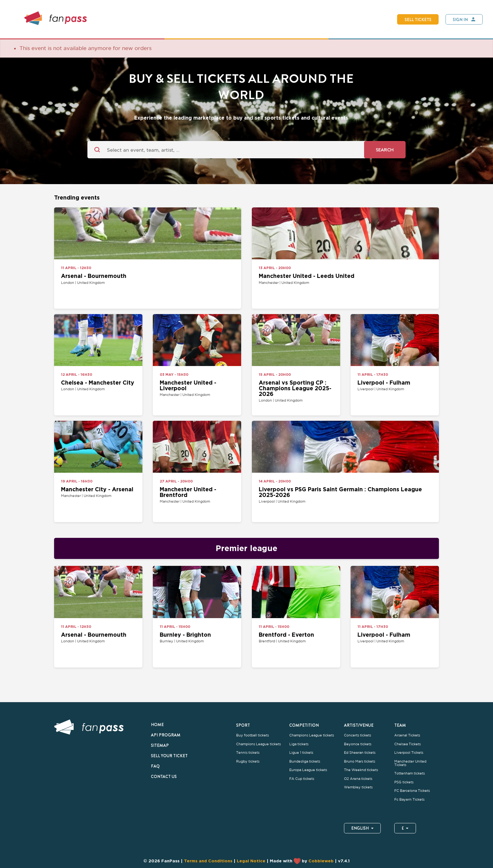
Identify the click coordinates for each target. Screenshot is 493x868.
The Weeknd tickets (361, 770)
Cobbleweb (321, 861)
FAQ (155, 766)
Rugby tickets (248, 761)
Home (157, 724)
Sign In (460, 20)
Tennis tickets (248, 753)
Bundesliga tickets (305, 761)
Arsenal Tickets (407, 735)
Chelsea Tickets (407, 744)
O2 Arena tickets (358, 779)
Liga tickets (299, 744)
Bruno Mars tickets (360, 761)
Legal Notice (251, 861)
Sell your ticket (169, 756)
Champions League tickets (258, 744)
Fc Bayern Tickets (409, 800)
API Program (166, 735)
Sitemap (160, 745)
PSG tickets (404, 782)
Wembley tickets (358, 787)
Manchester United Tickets (410, 763)
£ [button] (405, 828)
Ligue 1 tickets (301, 753)
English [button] (362, 828)
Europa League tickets (308, 770)
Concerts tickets (357, 735)
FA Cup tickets (302, 779)
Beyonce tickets (358, 744)
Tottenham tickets (410, 773)
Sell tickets (418, 20)
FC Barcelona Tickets (412, 791)
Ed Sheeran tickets (360, 753)
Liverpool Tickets (409, 753)
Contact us (164, 776)
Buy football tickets (252, 735)
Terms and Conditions (208, 861)
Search (385, 150)
